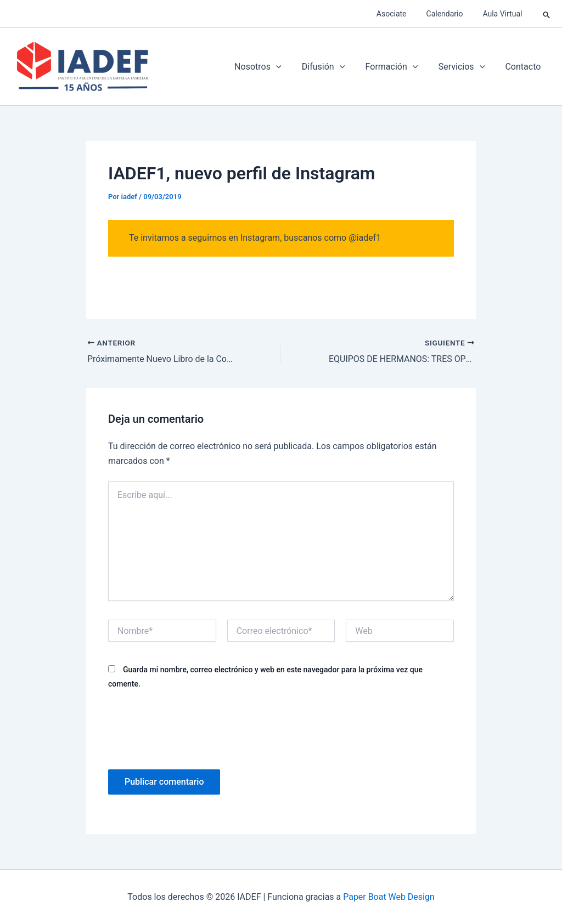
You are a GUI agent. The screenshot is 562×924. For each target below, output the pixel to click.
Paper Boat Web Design (389, 896)
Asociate (403, 14)
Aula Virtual (504, 14)
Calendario (451, 14)
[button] (547, 14)
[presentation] (192, 728)
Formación (399, 67)
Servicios (466, 67)
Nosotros (271, 67)
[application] (289, 67)
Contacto (524, 67)
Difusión (333, 67)
